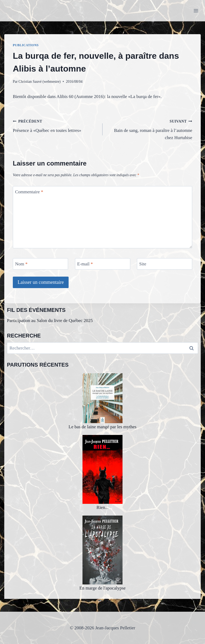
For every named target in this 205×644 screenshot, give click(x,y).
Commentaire (29, 192)
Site (143, 264)
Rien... (102, 472)
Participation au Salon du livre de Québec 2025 (50, 321)
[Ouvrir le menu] (196, 11)
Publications (26, 45)
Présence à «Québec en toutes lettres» (55, 125)
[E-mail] (103, 264)
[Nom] (40, 264)
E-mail (85, 264)
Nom (21, 264)
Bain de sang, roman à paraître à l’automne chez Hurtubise (150, 129)
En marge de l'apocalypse (102, 553)
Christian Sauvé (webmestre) (40, 82)
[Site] (165, 264)
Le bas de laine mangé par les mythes (102, 401)
